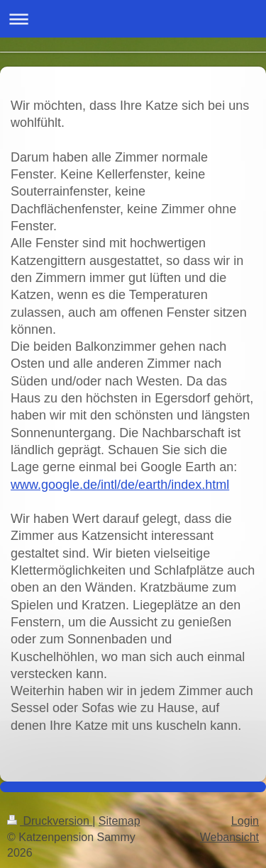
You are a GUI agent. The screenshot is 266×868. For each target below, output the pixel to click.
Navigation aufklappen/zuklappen (133, 19)
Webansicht (229, 837)
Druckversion (50, 821)
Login (245, 821)
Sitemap (120, 821)
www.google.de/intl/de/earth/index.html (120, 485)
